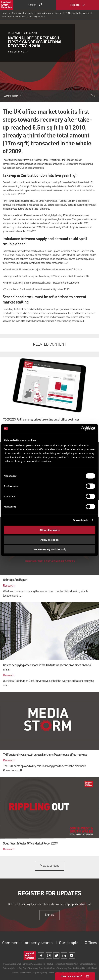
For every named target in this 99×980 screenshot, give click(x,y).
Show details (81, 520)
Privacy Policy (42, 972)
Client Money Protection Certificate (41, 968)
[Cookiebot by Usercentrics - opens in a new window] (81, 429)
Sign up (49, 915)
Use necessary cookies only (49, 549)
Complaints (84, 964)
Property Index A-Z (27, 972)
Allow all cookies (50, 530)
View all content (50, 866)
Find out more (18, 52)
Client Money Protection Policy (69, 968)
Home (5, 13)
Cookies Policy (72, 964)
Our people (69, 943)
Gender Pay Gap (19, 968)
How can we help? (72, 976)
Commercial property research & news (31, 13)
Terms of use (60, 964)
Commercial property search (27, 943)
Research (59, 13)
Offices (91, 943)
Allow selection (49, 540)
